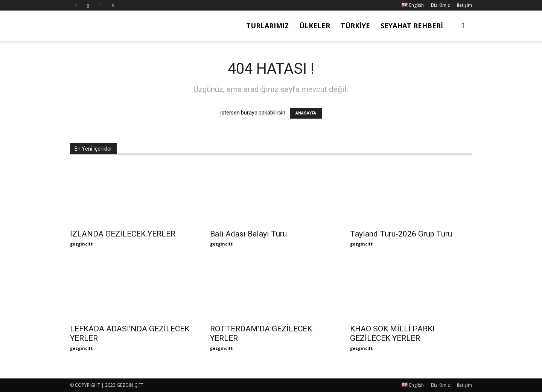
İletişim (464, 5)
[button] (463, 26)
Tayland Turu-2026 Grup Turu (401, 234)
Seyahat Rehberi (412, 26)
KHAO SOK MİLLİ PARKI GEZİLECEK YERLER (392, 333)
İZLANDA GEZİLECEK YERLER (123, 234)
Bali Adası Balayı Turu (248, 234)
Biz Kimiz (440, 5)
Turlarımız (267, 26)
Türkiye (355, 26)
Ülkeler (315, 26)
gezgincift (81, 244)
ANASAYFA (306, 113)
